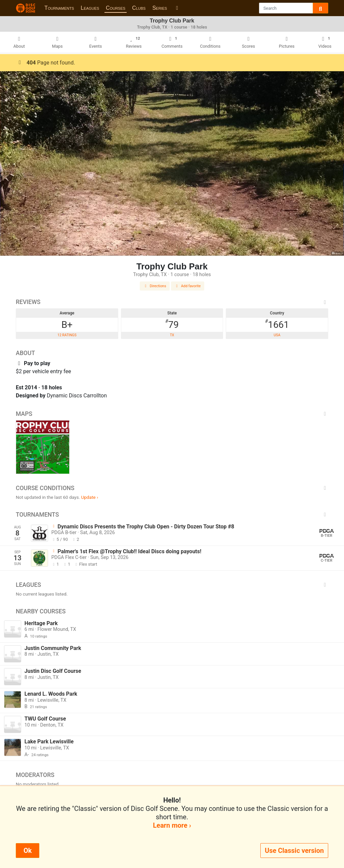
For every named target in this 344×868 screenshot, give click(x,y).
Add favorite (188, 286)
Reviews (172, 302)
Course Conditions (172, 488)
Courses (116, 8)
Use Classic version (294, 851)
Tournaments (59, 8)
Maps (172, 414)
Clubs (139, 8)
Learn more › (172, 825)
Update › (90, 497)
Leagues (90, 8)
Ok (28, 851)
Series (160, 8)
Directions (155, 286)
